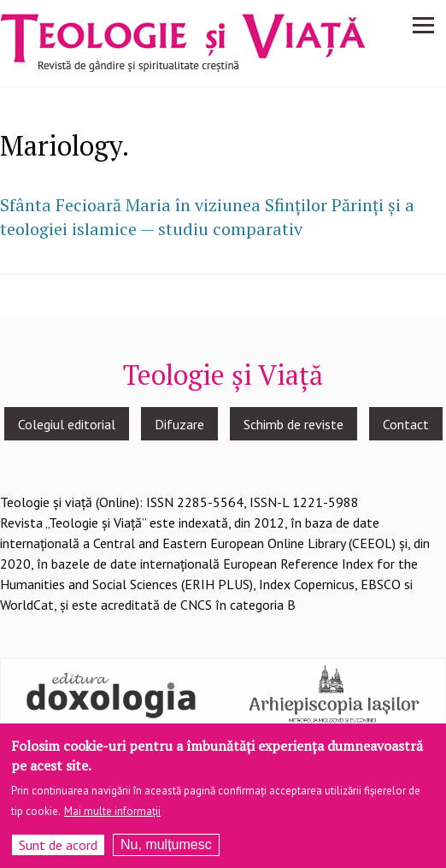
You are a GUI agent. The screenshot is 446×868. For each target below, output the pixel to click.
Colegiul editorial (67, 424)
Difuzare (179, 424)
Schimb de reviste (293, 424)
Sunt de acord (58, 851)
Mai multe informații (112, 817)
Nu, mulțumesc (166, 850)
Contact (406, 424)
